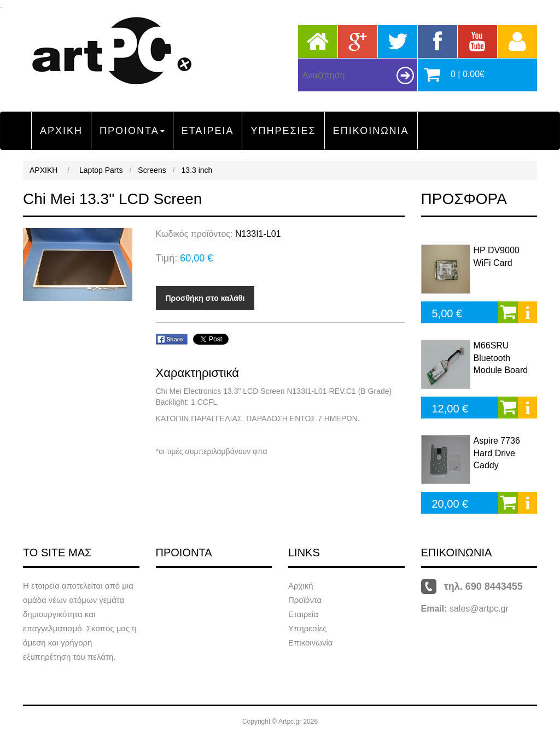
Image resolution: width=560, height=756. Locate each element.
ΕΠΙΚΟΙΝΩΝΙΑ (371, 131)
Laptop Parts (101, 170)
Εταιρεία (303, 614)
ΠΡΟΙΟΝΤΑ (132, 131)
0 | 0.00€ (468, 74)
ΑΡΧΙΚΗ (61, 131)
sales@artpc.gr (479, 609)
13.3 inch (197, 170)
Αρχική (301, 586)
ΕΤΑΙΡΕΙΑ (208, 131)
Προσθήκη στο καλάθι (205, 298)
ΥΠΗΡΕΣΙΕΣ (283, 131)
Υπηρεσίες (307, 628)
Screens (152, 170)
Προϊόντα (305, 600)
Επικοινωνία (310, 642)
